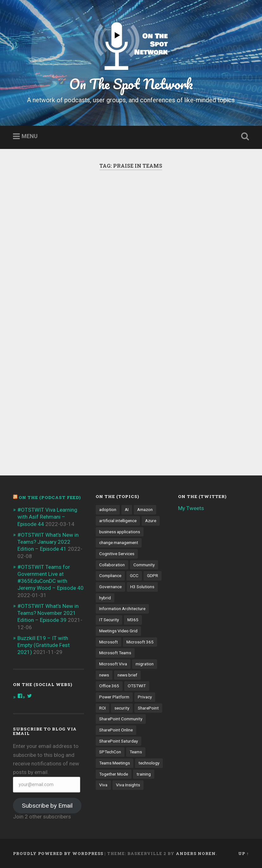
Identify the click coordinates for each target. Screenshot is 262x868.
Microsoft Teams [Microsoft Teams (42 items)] (115, 653)
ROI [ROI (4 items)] (102, 708)
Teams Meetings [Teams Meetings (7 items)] (115, 763)
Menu (30, 136)
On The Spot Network (131, 84)
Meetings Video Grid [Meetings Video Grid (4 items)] (118, 631)
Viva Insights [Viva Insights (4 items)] (128, 785)
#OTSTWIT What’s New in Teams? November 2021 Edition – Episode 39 (48, 613)
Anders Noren (196, 853)
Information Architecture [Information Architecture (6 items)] (122, 609)
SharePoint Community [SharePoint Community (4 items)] (121, 719)
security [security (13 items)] (122, 708)
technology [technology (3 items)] (149, 763)
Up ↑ (243, 853)
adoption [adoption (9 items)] (108, 509)
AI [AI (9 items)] (127, 509)
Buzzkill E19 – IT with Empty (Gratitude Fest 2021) (44, 645)
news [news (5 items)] (104, 675)
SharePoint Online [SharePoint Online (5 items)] (116, 730)
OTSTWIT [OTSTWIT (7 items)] (137, 686)
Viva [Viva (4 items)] (103, 785)
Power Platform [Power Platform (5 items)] (114, 697)
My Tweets (191, 508)
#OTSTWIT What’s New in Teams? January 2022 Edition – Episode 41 (48, 542)
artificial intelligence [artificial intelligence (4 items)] (118, 521)
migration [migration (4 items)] (145, 664)
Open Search (244, 137)
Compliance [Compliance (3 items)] (110, 575)
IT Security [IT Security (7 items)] (109, 620)
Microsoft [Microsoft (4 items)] (109, 642)
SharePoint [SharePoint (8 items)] (148, 708)
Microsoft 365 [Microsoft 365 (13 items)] (140, 642)
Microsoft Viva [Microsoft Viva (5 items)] (113, 664)
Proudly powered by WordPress (58, 853)
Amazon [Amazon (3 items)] (145, 509)
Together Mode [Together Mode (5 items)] (114, 774)
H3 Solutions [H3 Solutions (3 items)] (142, 587)
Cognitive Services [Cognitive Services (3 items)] (117, 554)
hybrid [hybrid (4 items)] (105, 598)
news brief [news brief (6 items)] (127, 675)
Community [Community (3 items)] (144, 565)
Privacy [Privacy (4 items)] (145, 697)
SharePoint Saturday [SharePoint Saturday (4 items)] (118, 741)
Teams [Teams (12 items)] (136, 752)
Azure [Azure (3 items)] (151, 521)
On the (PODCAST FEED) (50, 497)
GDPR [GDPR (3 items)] (153, 575)
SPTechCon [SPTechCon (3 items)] (110, 752)
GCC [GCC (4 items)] (134, 575)
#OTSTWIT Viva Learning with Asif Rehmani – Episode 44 (47, 517)
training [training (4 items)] (144, 774)
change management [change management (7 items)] (119, 542)
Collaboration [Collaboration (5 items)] (112, 565)
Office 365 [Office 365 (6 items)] (109, 686)
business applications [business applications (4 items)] (120, 532)
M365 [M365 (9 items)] (133, 620)
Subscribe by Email (47, 806)
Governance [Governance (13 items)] (110, 587)
